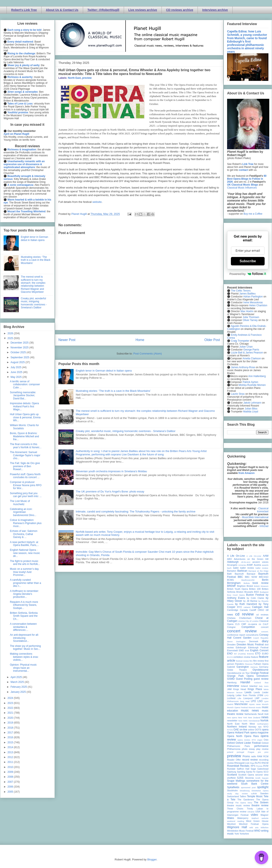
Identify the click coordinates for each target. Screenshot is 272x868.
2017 (11, 733)
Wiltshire (265, 827)
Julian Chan (246, 347)
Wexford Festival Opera (254, 824)
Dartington (241, 641)
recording (264, 760)
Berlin (265, 580)
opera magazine (259, 733)
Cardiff (253, 610)
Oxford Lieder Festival (248, 743)
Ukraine (251, 812)
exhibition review (242, 657)
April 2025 (17, 677)
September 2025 (20, 357)
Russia (259, 766)
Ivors (266, 686)
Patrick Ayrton (250, 382)
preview (87, 78)
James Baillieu (247, 294)
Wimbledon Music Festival (240, 831)
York (237, 834)
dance (230, 641)
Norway (252, 727)
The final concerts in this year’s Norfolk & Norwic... (26, 446)
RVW (266, 766)
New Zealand (254, 718)
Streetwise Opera (260, 791)
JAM (229, 689)
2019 (11, 723)
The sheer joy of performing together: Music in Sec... (25, 647)
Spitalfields (233, 787)
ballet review (247, 568)
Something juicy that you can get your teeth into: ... (26, 495)
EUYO (230, 657)
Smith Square (262, 778)
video (254, 815)
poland (230, 752)
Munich (265, 704)
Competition (248, 627)
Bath (229, 574)
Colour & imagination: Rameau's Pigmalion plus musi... (26, 523)
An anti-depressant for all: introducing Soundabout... (24, 638)
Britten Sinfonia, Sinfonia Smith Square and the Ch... (24, 616)
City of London (252, 621)
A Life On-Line (236, 556)
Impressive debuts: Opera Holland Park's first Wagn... (24, 406)
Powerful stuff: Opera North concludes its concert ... (25, 476)
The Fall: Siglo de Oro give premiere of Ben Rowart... (25, 466)
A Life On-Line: (254, 556)
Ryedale (231, 769)
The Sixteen (261, 802)
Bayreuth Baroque (245, 574)
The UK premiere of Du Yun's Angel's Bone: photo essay (110, 492)
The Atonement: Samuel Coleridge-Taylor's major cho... (25, 455)
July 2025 (16, 367)
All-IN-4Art (246, 562)
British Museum (261, 586)
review (230, 763)
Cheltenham (245, 618)
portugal (240, 752)
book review (261, 583)
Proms (246, 756)
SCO (266, 772)
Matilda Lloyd (251, 412)
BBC (240, 577)
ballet (236, 568)
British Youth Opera (237, 589)
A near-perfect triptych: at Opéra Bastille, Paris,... (24, 544)
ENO (230, 654)
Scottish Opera (246, 775)
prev (266, 752)
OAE (236, 730)
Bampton (232, 571)
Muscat (252, 707)
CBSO (261, 610)
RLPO (258, 763)
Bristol (250, 586)
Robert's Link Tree (24, 10)
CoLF (266, 624)
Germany (264, 667)
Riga (252, 763)
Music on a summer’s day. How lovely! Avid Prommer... (25, 572)
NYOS (230, 730)
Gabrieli (231, 667)
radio (253, 756)
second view (262, 775)
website (97, 202)
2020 (11, 718)
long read (245, 701)
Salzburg (232, 772)
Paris (247, 746)
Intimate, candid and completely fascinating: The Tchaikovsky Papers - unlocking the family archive (135, 512)
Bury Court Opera (236, 595)
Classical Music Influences (242, 188)
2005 (11, 792)
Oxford (231, 743)
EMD (241, 650)
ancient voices (260, 562)
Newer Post (67, 340)
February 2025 (19, 687)
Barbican (242, 571)
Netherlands (250, 714)
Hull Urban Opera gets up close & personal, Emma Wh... (25, 417)
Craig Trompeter (240, 341)
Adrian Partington (253, 297)
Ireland (244, 686)
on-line (243, 730)
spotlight (263, 787)
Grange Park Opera (240, 676)
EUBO (265, 654)
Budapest (264, 592)
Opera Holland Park (238, 733)
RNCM (265, 763)
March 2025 (18, 682)
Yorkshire (244, 834)
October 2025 (19, 352)
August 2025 (18, 362)
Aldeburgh (233, 562)
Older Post (212, 340)
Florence (249, 664)
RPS (253, 766)
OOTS (258, 730)
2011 (11, 762)
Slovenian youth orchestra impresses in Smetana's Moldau (111, 471)
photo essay (248, 749)
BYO (240, 607)
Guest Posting (244, 679)
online (251, 730)
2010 (11, 767)
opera (265, 730)
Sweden (264, 793)
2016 (11, 737)
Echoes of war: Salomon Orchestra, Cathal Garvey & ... (24, 534)
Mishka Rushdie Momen (252, 385)
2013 (11, 752)
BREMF (232, 586)
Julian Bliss (251, 409)
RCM (266, 756)
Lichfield (231, 698)
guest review (261, 679)
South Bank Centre (255, 784)
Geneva (254, 667)
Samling (241, 772)
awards (265, 565)
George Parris (251, 350)
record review (250, 760)
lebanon (231, 692)
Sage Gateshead (260, 769)
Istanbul (253, 686)
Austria (257, 565)
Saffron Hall (243, 769)
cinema (242, 621)
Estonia (250, 654)
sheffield (231, 778)
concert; (265, 632)
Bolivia (247, 583)
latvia (266, 689)
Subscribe (248, 261)
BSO (257, 592)
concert (265, 627)
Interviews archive (215, 10)
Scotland (232, 775)
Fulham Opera (261, 664)
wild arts (254, 827)
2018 (11, 728)
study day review (237, 794)
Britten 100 (255, 589)
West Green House (257, 821)
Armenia (242, 565)
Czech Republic (261, 638)
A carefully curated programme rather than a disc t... (26, 583)
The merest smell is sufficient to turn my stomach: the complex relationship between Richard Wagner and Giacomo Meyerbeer (33, 284)
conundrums (252, 635)
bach (229, 568)
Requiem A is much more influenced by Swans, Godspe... (24, 605)
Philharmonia (234, 749)
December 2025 (20, 343)
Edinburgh (241, 647)
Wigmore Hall (237, 827)
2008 (11, 777)
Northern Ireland (237, 727)
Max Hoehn (247, 311)
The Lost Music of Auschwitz (20, 503)
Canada (244, 610)
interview (233, 686)
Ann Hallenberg (257, 376)
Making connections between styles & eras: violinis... (24, 657)
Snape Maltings (236, 781)
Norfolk (264, 721)
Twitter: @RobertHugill (103, 10)
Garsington (243, 667)
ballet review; (262, 568)
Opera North (235, 736)
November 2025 (20, 348)
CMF (244, 624)
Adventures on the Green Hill (251, 559)
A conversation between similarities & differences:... (23, 627)
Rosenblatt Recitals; (238, 766)
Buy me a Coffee (253, 214)
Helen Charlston (258, 305)
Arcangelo (232, 565)
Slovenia (249, 778)
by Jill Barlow (250, 601)
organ (260, 740)
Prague (251, 752)
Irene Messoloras (253, 302)
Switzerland (233, 796)
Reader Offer (234, 760)
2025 (11, 338)
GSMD (231, 679)
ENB (247, 651)
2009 (11, 772)
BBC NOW (251, 577)
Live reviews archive (143, 10)
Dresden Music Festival (250, 645)
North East (74, 78)
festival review (243, 661)
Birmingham (234, 583)
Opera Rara (251, 736)
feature (255, 657)
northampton (263, 724)
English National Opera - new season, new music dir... (25, 553)
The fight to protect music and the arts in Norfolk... (25, 563)
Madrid (230, 704)
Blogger (152, 859)
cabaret (247, 607)
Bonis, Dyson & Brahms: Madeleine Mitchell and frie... (24, 436)
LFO (266, 695)
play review (262, 749)
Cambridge (233, 610)
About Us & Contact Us (62, 10)
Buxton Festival (255, 595)
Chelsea (231, 618)
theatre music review (238, 805)
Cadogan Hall (260, 607)
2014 (11, 747)
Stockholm (232, 790)
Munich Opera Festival (237, 707)
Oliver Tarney (250, 320)
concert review (242, 631)
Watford (255, 818)
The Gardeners (246, 800)
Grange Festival (259, 673)
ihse (267, 683)
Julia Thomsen (251, 317)
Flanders (240, 664)
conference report (236, 635)
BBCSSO (264, 577)
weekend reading (236, 821)
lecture (239, 692)
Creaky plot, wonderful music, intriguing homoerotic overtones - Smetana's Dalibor (126, 431)
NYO (266, 727)
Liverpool (248, 698)
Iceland (258, 683)
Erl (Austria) (240, 654)
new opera (232, 718)
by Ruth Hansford (246, 604)
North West (248, 724)
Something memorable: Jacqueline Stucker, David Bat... (23, 395)
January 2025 (19, 692)
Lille (239, 698)
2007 (11, 782)
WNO (257, 831)
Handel (245, 682)
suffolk (254, 794)
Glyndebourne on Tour (238, 673)
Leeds (248, 692)
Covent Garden (242, 638)
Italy (261, 686)
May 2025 (16, 377)
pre (259, 752)
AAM (266, 556)
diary (265, 641)
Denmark (254, 641)
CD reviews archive (180, 10)
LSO (260, 701)
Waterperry (243, 818)
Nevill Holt (263, 714)
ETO (258, 654)
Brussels (249, 592)
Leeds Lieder (261, 692)
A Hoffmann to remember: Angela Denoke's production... (24, 594)
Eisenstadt (232, 650)
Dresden (231, 645)
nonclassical (254, 721)
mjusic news (255, 704)
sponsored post (248, 787)
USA (258, 812)
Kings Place (255, 689)
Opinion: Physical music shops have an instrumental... (23, 668)
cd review (244, 614)
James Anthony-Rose (243, 367)
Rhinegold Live (242, 763)
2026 (11, 333)
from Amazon (246, 473)
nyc (260, 727)
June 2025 (17, 372)
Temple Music (255, 796)
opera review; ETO (247, 740)
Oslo (266, 740)
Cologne (231, 627)
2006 (11, 787)
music (258, 707)
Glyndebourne (261, 670)
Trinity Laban (255, 809)
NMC (245, 721)
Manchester (241, 704)
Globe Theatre (237, 670)
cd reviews (262, 615)
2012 (11, 757)
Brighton (241, 586)
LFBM (260, 695)
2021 (11, 713)
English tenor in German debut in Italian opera (104, 371)
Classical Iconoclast (263, 510)
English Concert (259, 650)
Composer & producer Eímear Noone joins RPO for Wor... (26, 485)
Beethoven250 (248, 580)
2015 (11, 742)
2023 (11, 703)
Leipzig (231, 695)
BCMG (230, 580)
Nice (240, 721)
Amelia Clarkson (252, 358)
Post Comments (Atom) (147, 354)
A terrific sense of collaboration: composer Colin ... (25, 385)
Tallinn (243, 796)
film (251, 661)
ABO (230, 559)
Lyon (266, 701)
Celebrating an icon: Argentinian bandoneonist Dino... (23, 512)
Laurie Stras (237, 394)
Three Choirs (235, 809)
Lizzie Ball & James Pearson (247, 353)
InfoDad (264, 526)
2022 (11, 708)
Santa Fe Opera (254, 772)
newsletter (232, 721)
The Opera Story (244, 803)
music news (250, 710)
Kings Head (240, 689)
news (265, 717)
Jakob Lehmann (252, 403)
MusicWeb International (255, 517)
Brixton (240, 592)
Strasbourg (245, 791)
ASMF (250, 565)
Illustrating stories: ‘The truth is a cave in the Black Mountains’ (113, 391)
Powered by (248, 274)
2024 (11, 698)
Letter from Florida (246, 695)
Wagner (265, 815)
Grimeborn (262, 676)
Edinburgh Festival (258, 647)
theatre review (260, 805)
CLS (237, 624)
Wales (231, 818)
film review (259, 661)
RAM (260, 756)
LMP (257, 698)
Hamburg (232, 682)
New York (243, 718)
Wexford (231, 824)
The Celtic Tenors (241, 291)
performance (261, 746)
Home (140, 340)
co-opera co (254, 624)
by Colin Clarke (255, 598)
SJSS (240, 778)
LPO (253, 701)
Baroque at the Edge (258, 571)
